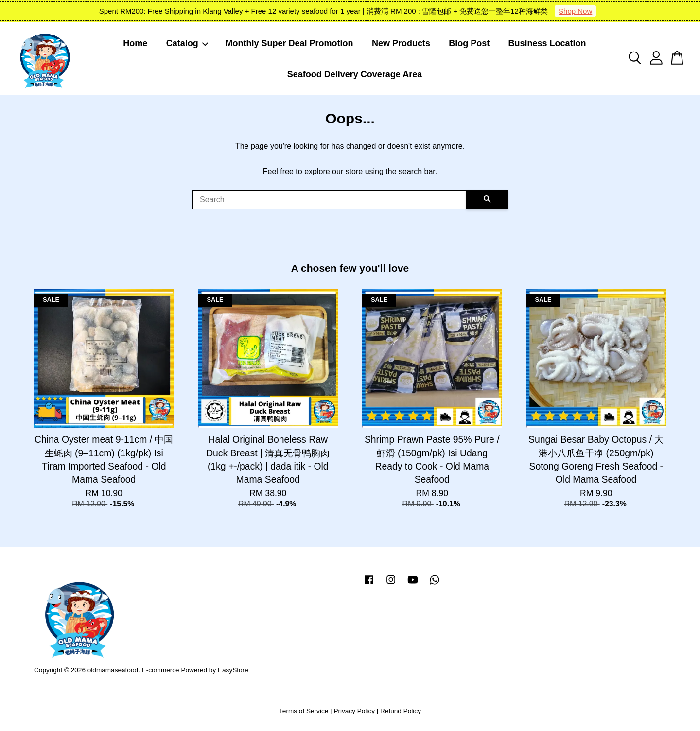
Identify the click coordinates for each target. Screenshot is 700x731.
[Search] (329, 200)
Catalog (188, 43)
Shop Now (575, 11)
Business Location (547, 43)
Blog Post (469, 43)
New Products (401, 43)
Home (135, 43)
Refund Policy (401, 711)
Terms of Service (304, 711)
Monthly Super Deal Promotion (289, 43)
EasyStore (233, 670)
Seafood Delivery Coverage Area (355, 74)
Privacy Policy (354, 711)
